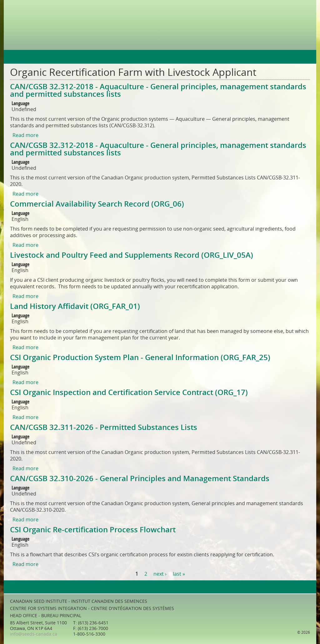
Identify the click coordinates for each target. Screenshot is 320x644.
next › (160, 574)
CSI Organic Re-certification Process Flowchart (93, 530)
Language (20, 104)
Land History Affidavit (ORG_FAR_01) (75, 306)
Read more (25, 135)
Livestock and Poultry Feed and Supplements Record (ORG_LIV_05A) (132, 255)
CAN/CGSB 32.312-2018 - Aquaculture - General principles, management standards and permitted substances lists (158, 90)
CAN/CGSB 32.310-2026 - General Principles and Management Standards (140, 479)
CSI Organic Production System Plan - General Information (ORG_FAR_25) (140, 358)
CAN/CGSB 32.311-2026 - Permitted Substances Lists (104, 427)
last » (179, 574)
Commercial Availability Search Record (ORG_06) (97, 204)
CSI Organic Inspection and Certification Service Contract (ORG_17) (129, 393)
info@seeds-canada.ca (34, 634)
